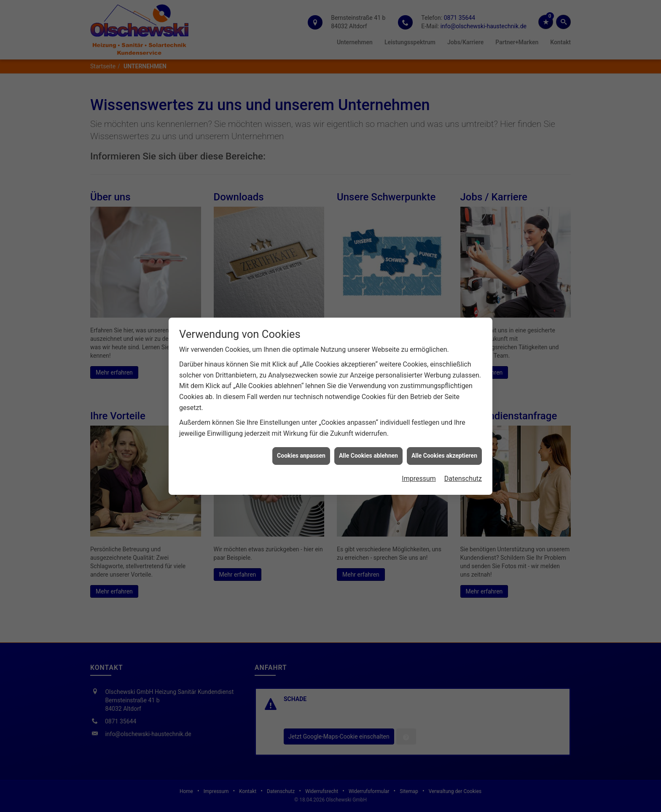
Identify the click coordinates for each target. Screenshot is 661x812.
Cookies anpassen (301, 452)
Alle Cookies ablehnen (368, 452)
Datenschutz (463, 474)
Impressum (419, 474)
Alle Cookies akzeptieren (444, 452)
